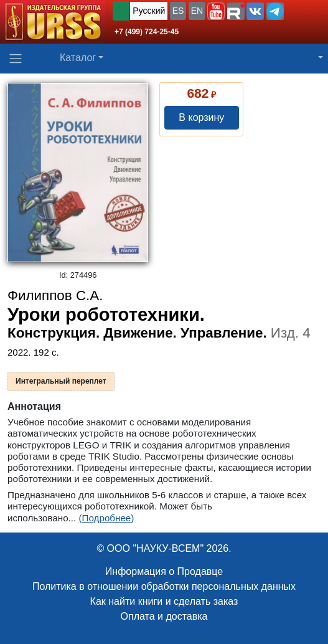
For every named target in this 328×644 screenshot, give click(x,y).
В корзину (201, 117)
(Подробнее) (106, 518)
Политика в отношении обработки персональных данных (164, 586)
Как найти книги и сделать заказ (164, 601)
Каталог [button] (78, 58)
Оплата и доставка (164, 616)
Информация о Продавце (164, 571)
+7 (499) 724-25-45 (147, 32)
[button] (216, 11)
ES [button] (178, 11)
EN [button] (197, 11)
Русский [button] (149, 11)
